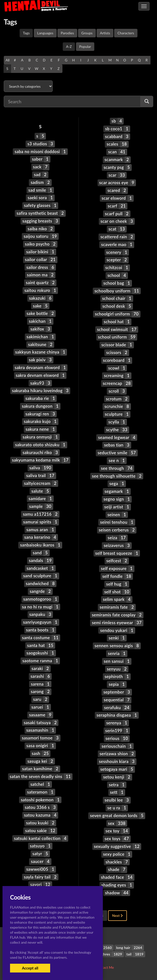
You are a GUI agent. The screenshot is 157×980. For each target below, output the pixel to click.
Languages (45, 33)
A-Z (69, 46)
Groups (87, 33)
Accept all (30, 968)
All (8, 60)
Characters (126, 33)
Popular (85, 46)
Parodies (67, 33)
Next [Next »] (117, 915)
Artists (105, 33)
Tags (26, 33)
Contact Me (105, 967)
